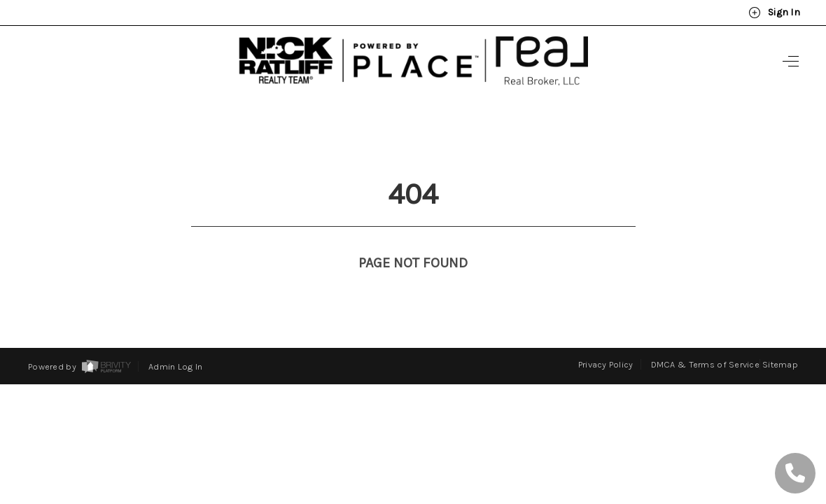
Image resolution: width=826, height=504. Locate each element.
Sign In (774, 13)
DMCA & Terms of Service (705, 338)
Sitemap (780, 338)
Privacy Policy (606, 338)
